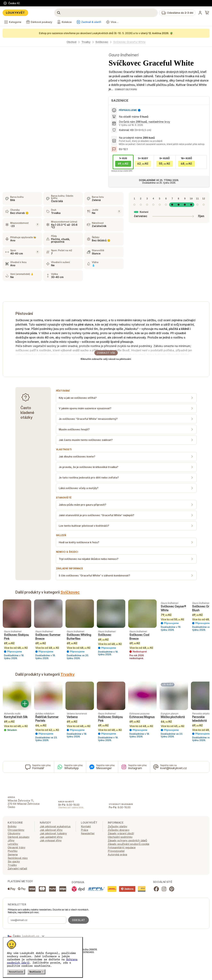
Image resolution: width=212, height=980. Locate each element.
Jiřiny (11, 840)
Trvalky (86, 42)
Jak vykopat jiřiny (51, 840)
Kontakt (86, 826)
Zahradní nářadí (17, 869)
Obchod (71, 42)
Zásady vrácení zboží (121, 833)
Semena (13, 854)
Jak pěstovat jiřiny (51, 830)
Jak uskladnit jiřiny (51, 837)
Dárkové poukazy (19, 837)
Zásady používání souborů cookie (129, 844)
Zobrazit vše (106, 353)
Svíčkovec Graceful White (129, 42)
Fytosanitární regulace (122, 847)
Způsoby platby (118, 826)
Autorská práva (117, 854)
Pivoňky (13, 851)
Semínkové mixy (18, 858)
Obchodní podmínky (120, 837)
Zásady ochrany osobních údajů (127, 840)
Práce (85, 830)
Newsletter (88, 833)
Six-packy (14, 861)
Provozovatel (116, 851)
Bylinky (12, 826)
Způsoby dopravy (119, 830)
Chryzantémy (16, 830)
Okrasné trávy (16, 847)
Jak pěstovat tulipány (53, 833)
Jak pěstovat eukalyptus (55, 826)
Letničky (13, 844)
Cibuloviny (14, 833)
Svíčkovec (102, 42)
